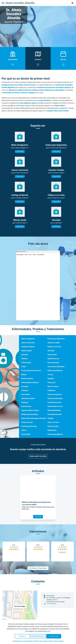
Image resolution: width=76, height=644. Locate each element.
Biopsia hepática (27, 379)
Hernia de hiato (53, 426)
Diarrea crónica (53, 386)
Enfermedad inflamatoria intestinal (34, 418)
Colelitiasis (52, 390)
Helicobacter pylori (28, 398)
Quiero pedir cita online (38, 456)
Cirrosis (50, 375)
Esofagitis (25, 386)
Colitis (24, 367)
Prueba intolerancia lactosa (31, 371)
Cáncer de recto (53, 422)
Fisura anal (52, 382)
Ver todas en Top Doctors (38, 568)
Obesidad (51, 351)
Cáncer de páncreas (55, 394)
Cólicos (24, 430)
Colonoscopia (26, 363)
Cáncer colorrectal (28, 343)
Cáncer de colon (27, 422)
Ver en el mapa (20, 606)
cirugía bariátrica (45, 100)
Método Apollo (27, 351)
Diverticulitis (26, 434)
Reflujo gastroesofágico (30, 414)
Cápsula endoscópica (55, 398)
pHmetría (25, 355)
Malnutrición (52, 430)
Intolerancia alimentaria (56, 367)
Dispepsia (25, 402)
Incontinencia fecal (54, 402)
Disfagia (51, 418)
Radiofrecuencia (53, 359)
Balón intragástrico (28, 339)
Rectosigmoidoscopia (29, 426)
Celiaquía (25, 390)
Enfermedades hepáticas (30, 382)
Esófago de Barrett (28, 347)
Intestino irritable (54, 343)
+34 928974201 (51, 604)
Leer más (20, 151)
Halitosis (24, 359)
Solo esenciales (38, 636)
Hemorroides (52, 355)
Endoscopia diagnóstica (56, 339)
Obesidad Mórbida (54, 410)
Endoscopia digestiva (55, 371)
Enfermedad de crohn (55, 406)
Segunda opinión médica (30, 410)
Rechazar (22, 636)
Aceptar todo (54, 636)
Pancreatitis (26, 394)
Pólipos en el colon (54, 347)
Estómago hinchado (55, 414)
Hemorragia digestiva (55, 434)
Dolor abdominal (53, 363)
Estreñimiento (26, 406)
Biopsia (24, 375)
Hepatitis (51, 379)
